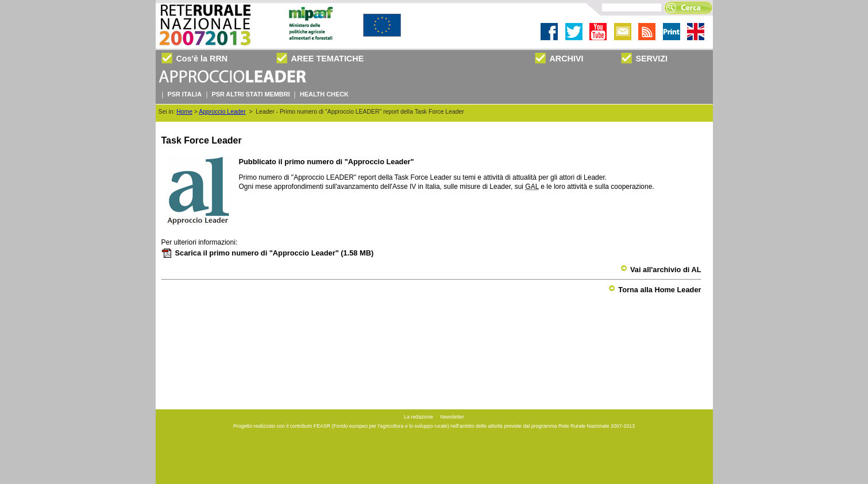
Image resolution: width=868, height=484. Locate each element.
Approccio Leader (222, 112)
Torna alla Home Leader (655, 290)
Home (184, 112)
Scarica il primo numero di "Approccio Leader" (268, 253)
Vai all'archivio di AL (661, 270)
